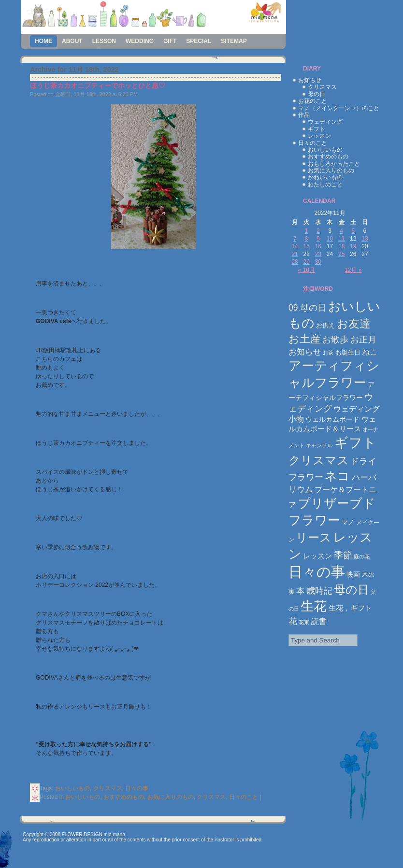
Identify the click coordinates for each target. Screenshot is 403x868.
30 (318, 262)
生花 (314, 606)
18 (341, 246)
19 (353, 246)
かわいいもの (325, 177)
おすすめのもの (124, 797)
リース (314, 538)
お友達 (354, 324)
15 (307, 246)
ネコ (337, 476)
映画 (353, 574)
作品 (304, 115)
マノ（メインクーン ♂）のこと (339, 108)
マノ (348, 522)
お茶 (328, 353)
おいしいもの (72, 788)
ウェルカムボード (332, 419)
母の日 (317, 94)
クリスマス (108, 788)
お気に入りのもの (171, 797)
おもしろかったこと (334, 164)
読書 (319, 621)
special (199, 41)
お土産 (305, 339)
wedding (140, 41)
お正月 (363, 339)
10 (330, 239)
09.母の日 (307, 308)
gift (170, 41)
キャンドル (319, 445)
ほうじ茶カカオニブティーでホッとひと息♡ (98, 85)
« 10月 (307, 270)
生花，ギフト (350, 608)
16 (318, 246)
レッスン (319, 136)
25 (341, 254)
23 (318, 254)
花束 (304, 622)
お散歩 (335, 339)
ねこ (370, 352)
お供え (325, 325)
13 (365, 239)
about (72, 41)
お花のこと (313, 101)
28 (295, 262)
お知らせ (310, 80)
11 (341, 239)
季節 (343, 555)
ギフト (317, 129)
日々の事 (137, 788)
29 (307, 262)
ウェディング (325, 122)
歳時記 (319, 591)
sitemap (234, 41)
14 (295, 246)
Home (43, 41)
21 (295, 254)
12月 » (353, 270)
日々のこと (244, 797)
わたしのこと (325, 185)
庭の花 (362, 556)
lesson (104, 41)
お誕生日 (348, 352)
